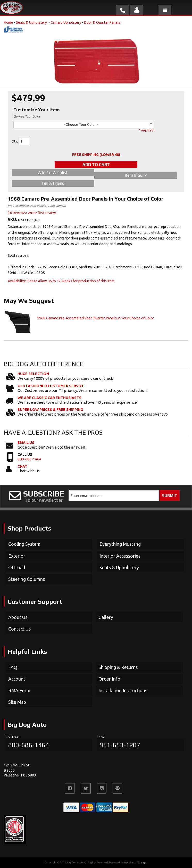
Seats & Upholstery (32, 22)
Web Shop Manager (136, 862)
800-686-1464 (29, 459)
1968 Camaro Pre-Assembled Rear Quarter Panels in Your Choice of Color (96, 318)
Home (9, 22)
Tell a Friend (53, 183)
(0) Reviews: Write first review (32, 213)
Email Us (26, 443)
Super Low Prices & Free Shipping (50, 410)
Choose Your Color (27, 116)
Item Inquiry (136, 175)
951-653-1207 (120, 745)
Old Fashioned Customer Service (51, 386)
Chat (22, 466)
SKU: (13, 220)
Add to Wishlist (53, 173)
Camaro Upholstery (66, 22)
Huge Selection (33, 374)
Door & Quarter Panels (102, 22)
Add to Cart (96, 165)
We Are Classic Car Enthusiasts (49, 398)
